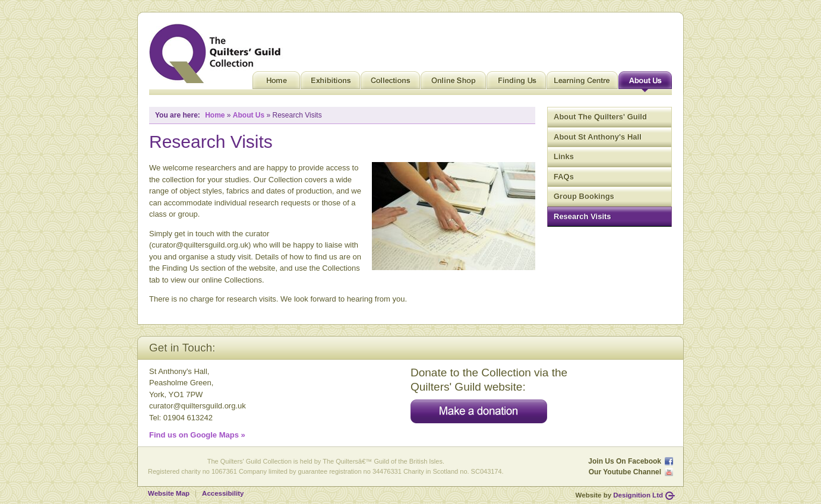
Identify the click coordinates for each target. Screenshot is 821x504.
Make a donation (479, 411)
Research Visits (582, 216)
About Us (645, 83)
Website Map (169, 493)
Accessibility (223, 493)
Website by (619, 495)
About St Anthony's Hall (598, 137)
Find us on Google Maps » (197, 435)
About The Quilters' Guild (600, 117)
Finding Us (516, 83)
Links (564, 156)
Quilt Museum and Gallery (218, 53)
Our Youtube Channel (625, 472)
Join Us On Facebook (625, 461)
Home (276, 83)
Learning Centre (582, 83)
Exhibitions (330, 83)
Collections (390, 83)
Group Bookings (584, 196)
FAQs (564, 177)
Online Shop (453, 83)
